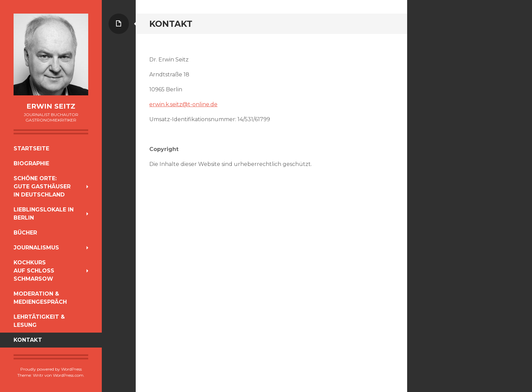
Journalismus (36, 248)
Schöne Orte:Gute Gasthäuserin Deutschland (42, 186)
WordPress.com (68, 375)
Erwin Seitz (51, 106)
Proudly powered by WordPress (51, 369)
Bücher (25, 233)
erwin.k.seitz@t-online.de (183, 104)
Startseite (31, 148)
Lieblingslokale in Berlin (44, 214)
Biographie (31, 163)
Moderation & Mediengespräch (40, 298)
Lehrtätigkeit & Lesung (39, 321)
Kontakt (28, 340)
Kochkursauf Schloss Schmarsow (34, 271)
